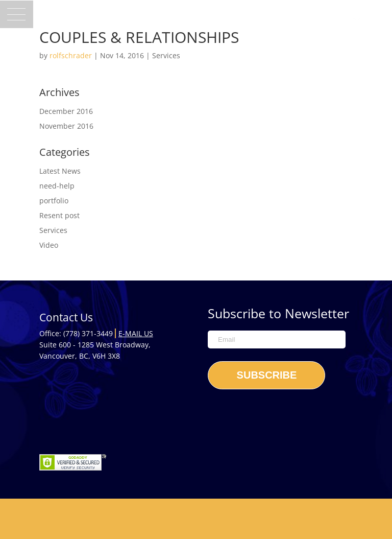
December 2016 (66, 111)
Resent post (59, 215)
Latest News (60, 171)
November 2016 (66, 126)
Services (166, 55)
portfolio (54, 201)
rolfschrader (71, 55)
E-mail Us (136, 333)
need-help (57, 186)
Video (49, 245)
